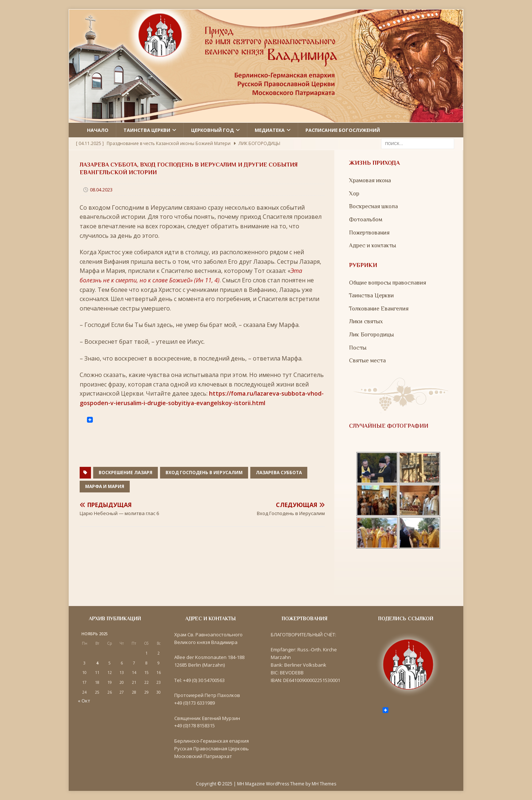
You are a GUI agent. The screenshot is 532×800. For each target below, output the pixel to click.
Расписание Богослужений (343, 130)
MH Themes (324, 784)
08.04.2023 (101, 190)
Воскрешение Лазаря (126, 473)
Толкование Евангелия (379, 309)
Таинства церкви (147, 130)
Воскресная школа (373, 206)
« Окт (84, 701)
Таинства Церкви (371, 296)
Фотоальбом (366, 220)
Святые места (367, 361)
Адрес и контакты (373, 245)
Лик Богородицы (371, 335)
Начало (98, 130)
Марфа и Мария (105, 486)
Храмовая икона (370, 180)
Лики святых (366, 321)
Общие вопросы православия (387, 283)
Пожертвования (369, 233)
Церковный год (212, 130)
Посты (358, 348)
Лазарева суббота (279, 473)
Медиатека (270, 130)
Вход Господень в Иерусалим (204, 473)
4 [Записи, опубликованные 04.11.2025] (97, 663)
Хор (354, 194)
